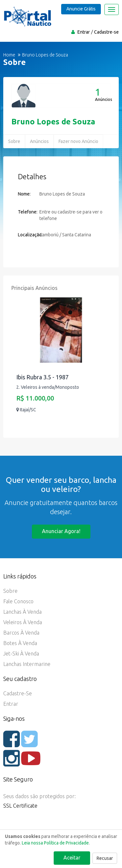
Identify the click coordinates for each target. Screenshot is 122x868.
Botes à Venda (20, 643)
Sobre (14, 141)
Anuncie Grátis (81, 9)
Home (9, 55)
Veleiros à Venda (23, 622)
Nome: (24, 194)
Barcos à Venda (21, 633)
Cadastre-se (106, 32)
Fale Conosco (18, 601)
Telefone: (28, 212)
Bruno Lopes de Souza (53, 122)
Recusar (105, 858)
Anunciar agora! (61, 531)
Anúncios (39, 141)
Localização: (29, 235)
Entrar (84, 32)
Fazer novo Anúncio (78, 141)
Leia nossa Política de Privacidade (55, 843)
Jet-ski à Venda (21, 654)
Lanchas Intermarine (27, 664)
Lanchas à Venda (22, 612)
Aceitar (72, 858)
